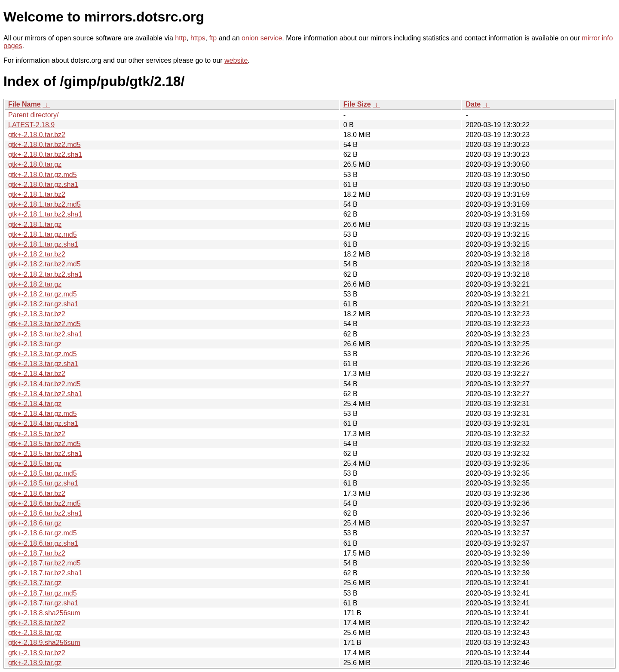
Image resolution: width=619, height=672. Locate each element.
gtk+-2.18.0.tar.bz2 (37, 135)
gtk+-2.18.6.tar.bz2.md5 (44, 503)
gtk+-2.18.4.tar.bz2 (37, 374)
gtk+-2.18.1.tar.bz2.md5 (44, 204)
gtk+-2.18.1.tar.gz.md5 (43, 234)
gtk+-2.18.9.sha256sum (44, 643)
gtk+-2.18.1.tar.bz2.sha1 (45, 214)
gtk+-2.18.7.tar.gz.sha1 (43, 603)
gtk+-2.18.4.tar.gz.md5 (43, 414)
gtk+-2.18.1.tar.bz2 (37, 194)
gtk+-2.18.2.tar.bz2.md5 (44, 264)
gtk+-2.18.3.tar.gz (35, 344)
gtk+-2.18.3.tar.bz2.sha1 (45, 334)
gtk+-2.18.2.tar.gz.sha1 (43, 304)
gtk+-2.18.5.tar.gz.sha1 (43, 483)
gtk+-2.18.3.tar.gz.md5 (43, 354)
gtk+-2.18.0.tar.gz (35, 164)
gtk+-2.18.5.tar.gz (35, 463)
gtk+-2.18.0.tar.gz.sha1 (43, 185)
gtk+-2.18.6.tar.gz (35, 523)
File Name (25, 104)
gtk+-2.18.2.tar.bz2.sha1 (45, 274)
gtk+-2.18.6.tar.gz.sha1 (43, 543)
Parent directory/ (33, 115)
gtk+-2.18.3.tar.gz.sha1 (43, 364)
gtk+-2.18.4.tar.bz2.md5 (44, 384)
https (198, 38)
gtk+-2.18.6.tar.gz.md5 (43, 533)
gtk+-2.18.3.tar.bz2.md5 (44, 324)
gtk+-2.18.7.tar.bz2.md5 (44, 563)
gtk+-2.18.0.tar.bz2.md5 (44, 145)
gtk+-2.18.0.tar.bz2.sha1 (45, 154)
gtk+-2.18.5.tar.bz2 (37, 434)
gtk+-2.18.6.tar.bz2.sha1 (45, 513)
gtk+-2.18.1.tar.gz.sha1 (43, 244)
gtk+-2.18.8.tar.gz (35, 633)
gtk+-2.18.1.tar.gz (35, 225)
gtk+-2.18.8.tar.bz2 (37, 623)
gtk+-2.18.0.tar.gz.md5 (43, 175)
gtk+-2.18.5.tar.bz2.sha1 (45, 454)
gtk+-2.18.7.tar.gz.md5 (43, 593)
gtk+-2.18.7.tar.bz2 (37, 553)
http (181, 38)
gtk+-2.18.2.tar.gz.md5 (43, 294)
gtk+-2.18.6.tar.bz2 (37, 493)
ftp (213, 38)
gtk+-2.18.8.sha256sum (44, 613)
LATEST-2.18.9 (31, 125)
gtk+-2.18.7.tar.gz (35, 583)
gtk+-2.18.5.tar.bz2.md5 (44, 444)
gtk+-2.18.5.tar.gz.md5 (43, 473)
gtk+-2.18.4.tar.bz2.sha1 (45, 394)
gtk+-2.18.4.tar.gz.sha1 (43, 423)
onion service (262, 38)
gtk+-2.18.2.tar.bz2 (37, 254)
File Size (357, 104)
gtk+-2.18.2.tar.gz (35, 284)
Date (473, 104)
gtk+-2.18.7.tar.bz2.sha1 (45, 573)
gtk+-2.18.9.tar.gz (35, 663)
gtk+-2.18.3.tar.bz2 (37, 314)
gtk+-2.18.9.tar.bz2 (37, 653)
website (236, 60)
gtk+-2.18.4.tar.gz (35, 404)
